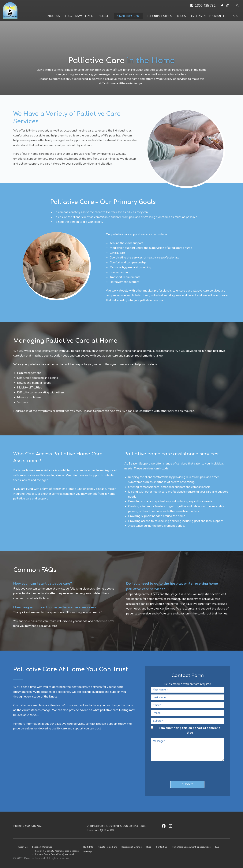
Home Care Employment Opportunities (191, 847)
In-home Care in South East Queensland (54, 854)
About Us (23, 847)
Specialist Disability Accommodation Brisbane (57, 851)
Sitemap (88, 852)
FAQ (217, 847)
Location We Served (42, 847)
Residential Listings (132, 847)
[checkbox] (152, 727)
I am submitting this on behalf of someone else (190, 730)
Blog (149, 847)
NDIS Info (88, 847)
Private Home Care (107, 847)
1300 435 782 (205, 6)
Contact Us (162, 847)
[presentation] (173, 770)
